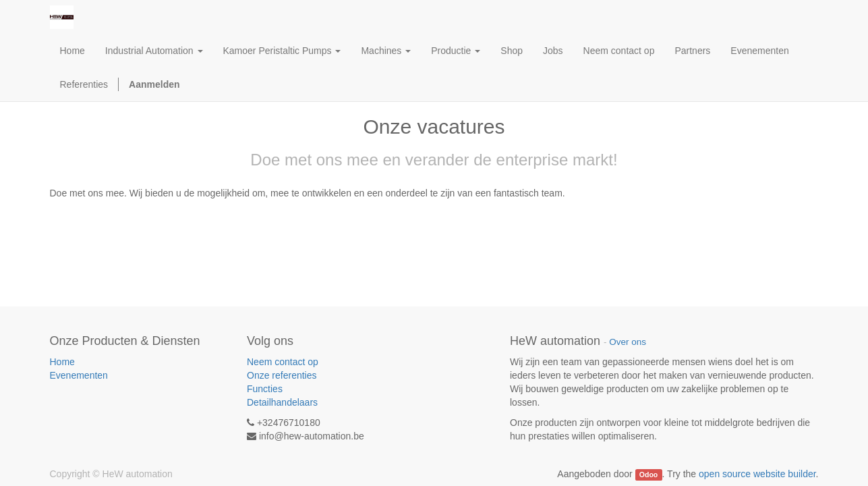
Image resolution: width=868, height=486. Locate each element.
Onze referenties (282, 375)
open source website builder (757, 474)
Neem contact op (283, 362)
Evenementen (79, 375)
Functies (265, 389)
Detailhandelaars (282, 402)
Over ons (628, 342)
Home (62, 362)
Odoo (648, 475)
